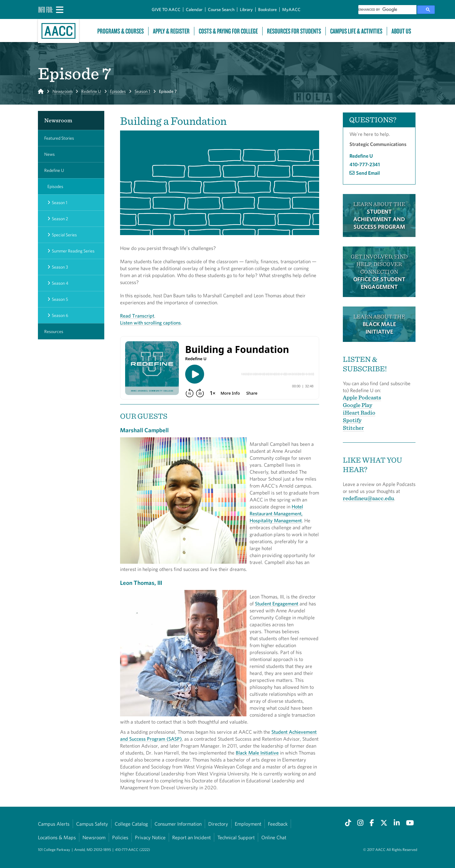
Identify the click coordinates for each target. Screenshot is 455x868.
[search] (387, 10)
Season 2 (60, 219)
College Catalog (131, 824)
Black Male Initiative (257, 753)
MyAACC (291, 9)
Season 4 (60, 283)
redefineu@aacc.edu (368, 498)
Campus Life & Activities (356, 31)
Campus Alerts (54, 824)
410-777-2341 (365, 164)
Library (246, 9)
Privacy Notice (150, 837)
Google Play (358, 405)
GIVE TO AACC (166, 9)
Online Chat (274, 837)
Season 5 (60, 299)
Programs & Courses (121, 31)
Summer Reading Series (73, 251)
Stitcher (353, 428)
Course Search (221, 9)
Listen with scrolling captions (150, 323)
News (49, 154)
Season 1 (142, 91)
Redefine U (91, 91)
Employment (248, 824)
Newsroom (62, 91)
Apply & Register (171, 31)
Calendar (194, 9)
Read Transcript (137, 316)
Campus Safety (92, 824)
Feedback (278, 824)
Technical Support (236, 837)
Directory (218, 824)
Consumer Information (178, 824)
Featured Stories (59, 138)
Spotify (352, 420)
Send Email (368, 173)
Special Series (64, 235)
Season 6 (60, 315)
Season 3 (60, 267)
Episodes (118, 91)
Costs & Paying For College (228, 31)
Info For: (45, 9)
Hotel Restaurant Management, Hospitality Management (276, 513)
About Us (401, 31)
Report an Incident (191, 837)
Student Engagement (277, 604)
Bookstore (267, 9)
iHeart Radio (359, 413)
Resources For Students (294, 31)
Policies (120, 837)
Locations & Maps (57, 837)
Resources (54, 331)
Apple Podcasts (362, 397)
